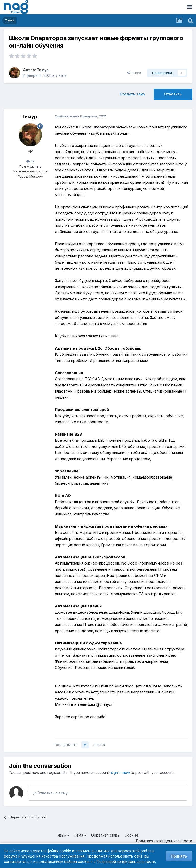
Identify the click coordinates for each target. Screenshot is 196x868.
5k (30, 161)
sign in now (120, 772)
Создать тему (133, 94)
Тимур (43, 70)
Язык (63, 835)
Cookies (132, 835)
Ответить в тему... (51, 793)
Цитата (99, 745)
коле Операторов (99, 127)
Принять (179, 856)
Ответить (173, 94)
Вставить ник (66, 745)
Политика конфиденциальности (164, 841)
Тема (80, 835)
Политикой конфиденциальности (126, 861)
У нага (61, 75)
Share (134, 73)
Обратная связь (105, 835)
